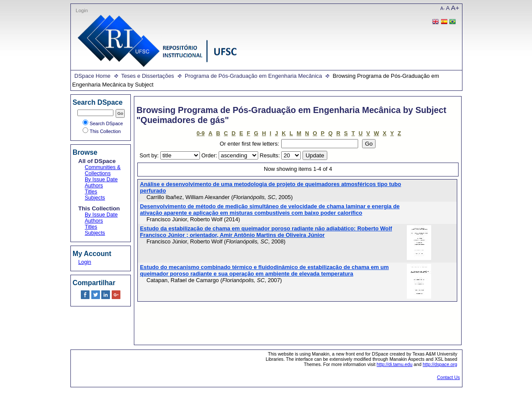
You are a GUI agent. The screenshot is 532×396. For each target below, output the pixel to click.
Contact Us (448, 377)
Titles (91, 192)
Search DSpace (103, 123)
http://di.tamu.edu (395, 364)
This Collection (102, 131)
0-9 (201, 133)
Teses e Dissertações (148, 76)
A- (442, 8)
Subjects (95, 198)
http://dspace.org (440, 364)
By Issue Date (101, 180)
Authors (94, 186)
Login (82, 10)
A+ (455, 8)
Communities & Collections (103, 170)
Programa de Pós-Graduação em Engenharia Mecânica (253, 76)
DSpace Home (92, 76)
